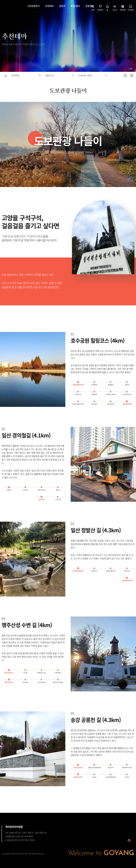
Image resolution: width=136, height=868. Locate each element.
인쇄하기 (132, 75)
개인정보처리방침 (14, 827)
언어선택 (123, 9)
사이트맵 (130, 9)
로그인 (115, 9)
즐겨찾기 (100, 9)
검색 (93, 9)
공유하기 (125, 75)
